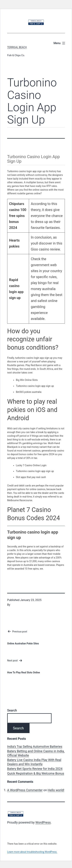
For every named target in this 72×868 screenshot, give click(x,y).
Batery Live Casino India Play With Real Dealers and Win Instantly (34, 762)
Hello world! (56, 790)
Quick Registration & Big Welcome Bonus (36, 773)
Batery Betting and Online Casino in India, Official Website (36, 753)
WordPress (43, 822)
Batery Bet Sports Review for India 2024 (35, 769)
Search (12, 710)
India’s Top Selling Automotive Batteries (35, 747)
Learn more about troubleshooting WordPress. (32, 852)
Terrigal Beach (17, 47)
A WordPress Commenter (25, 790)
